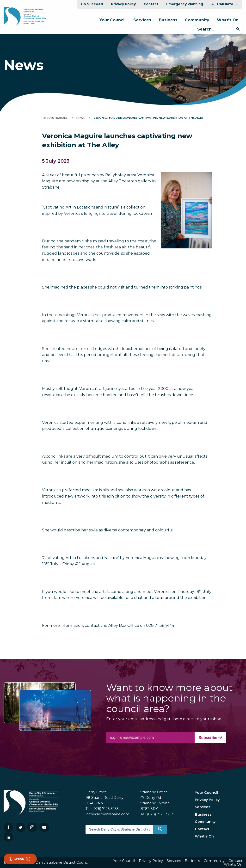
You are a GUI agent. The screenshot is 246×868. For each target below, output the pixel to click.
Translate (225, 4)
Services (142, 20)
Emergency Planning (185, 4)
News (81, 118)
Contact (151, 4)
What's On (228, 20)
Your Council (113, 20)
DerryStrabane (55, 118)
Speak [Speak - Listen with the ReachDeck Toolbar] (19, 859)
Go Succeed (92, 4)
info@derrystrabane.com (107, 814)
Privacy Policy (123, 4)
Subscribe (210, 738)
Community (197, 20)
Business (168, 20)
